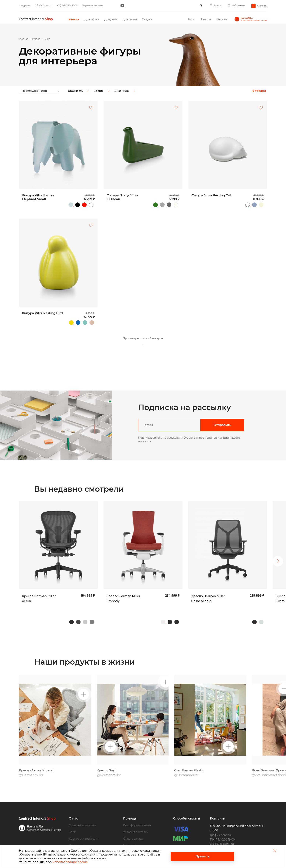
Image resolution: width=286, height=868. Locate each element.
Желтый (71, 323)
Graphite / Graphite (71, 607)
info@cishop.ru (44, 5)
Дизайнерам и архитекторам (89, 837)
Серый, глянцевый (162, 205)
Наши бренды (79, 844)
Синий (78, 323)
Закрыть (275, 850)
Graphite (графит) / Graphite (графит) (170, 607)
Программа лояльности (140, 844)
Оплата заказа (133, 824)
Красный (84, 205)
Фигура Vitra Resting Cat (211, 195)
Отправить (222, 425)
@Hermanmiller (31, 760)
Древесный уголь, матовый (169, 205)
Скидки (147, 19)
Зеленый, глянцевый (155, 205)
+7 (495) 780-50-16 (67, 5)
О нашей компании (82, 811)
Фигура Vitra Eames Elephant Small (38, 197)
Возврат (129, 837)
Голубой (254, 205)
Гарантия (130, 830)
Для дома (111, 19)
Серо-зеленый (85, 323)
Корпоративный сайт (84, 824)
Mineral (85, 607)
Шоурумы (25, 5)
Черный (78, 205)
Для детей (130, 19)
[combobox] (42, 91)
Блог (191, 19)
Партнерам (77, 830)
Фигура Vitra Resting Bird (42, 313)
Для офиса (92, 19)
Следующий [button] (278, 554)
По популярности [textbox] (34, 91)
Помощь (206, 19)
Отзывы (222, 19)
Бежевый (261, 205)
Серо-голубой (71, 205)
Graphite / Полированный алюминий (92, 607)
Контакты (218, 804)
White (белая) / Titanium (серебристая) (163, 607)
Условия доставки (136, 817)
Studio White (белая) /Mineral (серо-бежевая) (261, 607)
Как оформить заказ (137, 811)
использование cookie (70, 862)
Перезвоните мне (92, 5)
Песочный (92, 323)
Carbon (78, 607)
